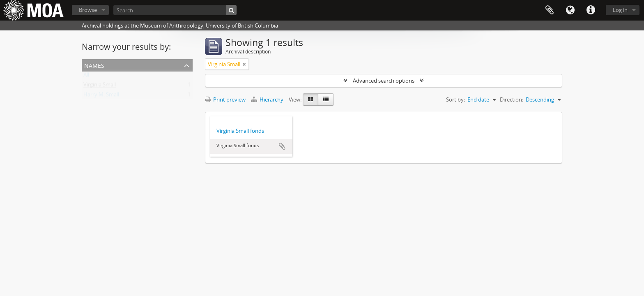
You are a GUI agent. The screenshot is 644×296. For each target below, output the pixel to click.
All (86, 76)
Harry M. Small (101, 96)
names (94, 65)
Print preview (225, 99)
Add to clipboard (282, 146)
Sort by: (455, 99)
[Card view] (310, 99)
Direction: (512, 99)
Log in (620, 10)
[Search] (175, 10)
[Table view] (326, 99)
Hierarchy (268, 99)
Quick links (591, 10)
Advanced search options (384, 81)
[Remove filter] (244, 64)
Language (570, 10)
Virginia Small (100, 86)
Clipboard (550, 10)
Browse (88, 10)
